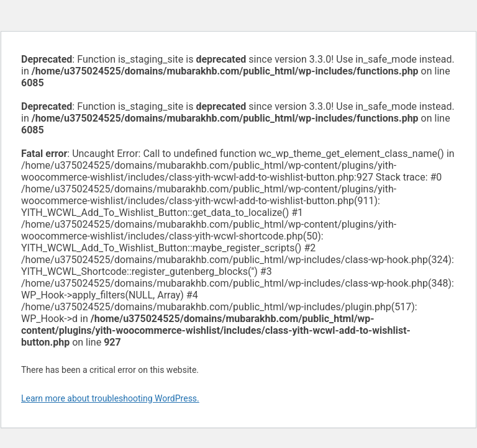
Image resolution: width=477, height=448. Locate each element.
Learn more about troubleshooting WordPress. (110, 398)
